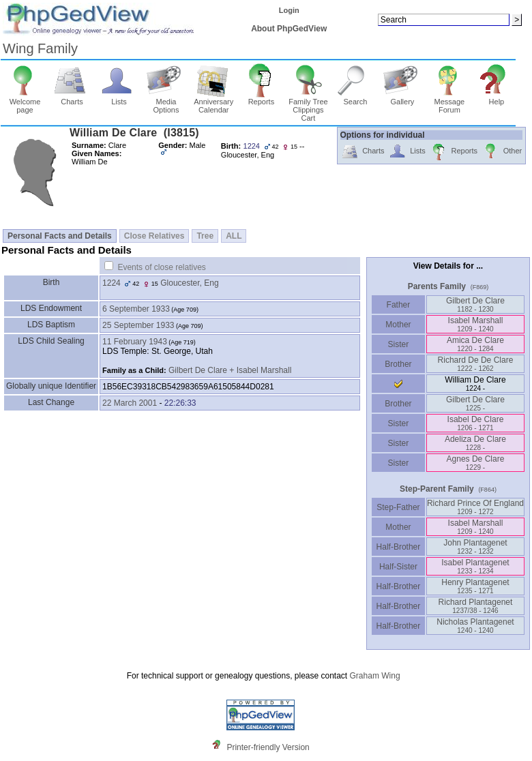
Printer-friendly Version (268, 747)
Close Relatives (154, 236)
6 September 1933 (136, 309)
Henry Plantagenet (475, 586)
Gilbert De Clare (475, 304)
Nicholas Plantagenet (475, 626)
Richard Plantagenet (476, 606)
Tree (205, 236)
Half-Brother (399, 547)
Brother (398, 364)
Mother (398, 325)
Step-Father (398, 507)
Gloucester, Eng (189, 283)
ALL (234, 236)
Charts (72, 98)
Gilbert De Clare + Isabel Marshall (230, 370)
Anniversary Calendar (213, 102)
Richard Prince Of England (475, 507)
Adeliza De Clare (475, 443)
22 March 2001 (130, 403)
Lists (119, 98)
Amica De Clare (475, 344)
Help (497, 98)
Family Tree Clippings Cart (308, 106)
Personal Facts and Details (60, 236)
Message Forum (450, 102)
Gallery (403, 98)
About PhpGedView (289, 29)
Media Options (166, 102)
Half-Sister (398, 567)
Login (289, 10)
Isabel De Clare (476, 423)
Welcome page (25, 102)
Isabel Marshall (476, 324)
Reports (262, 98)
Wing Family (40, 48)
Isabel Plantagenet (475, 566)
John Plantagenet (475, 547)
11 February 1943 (135, 342)
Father (398, 305)
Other (502, 152)
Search (356, 98)
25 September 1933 (138, 325)
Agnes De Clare (476, 463)
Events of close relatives (161, 267)
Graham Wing (375, 676)
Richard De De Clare (476, 364)
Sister (399, 344)
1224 (112, 283)
